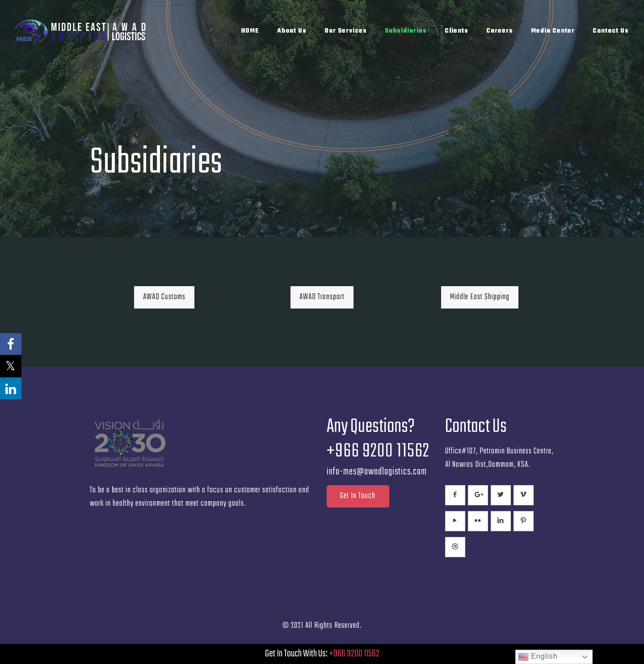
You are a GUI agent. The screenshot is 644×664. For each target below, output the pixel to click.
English (538, 657)
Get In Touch (358, 496)
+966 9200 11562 (354, 654)
